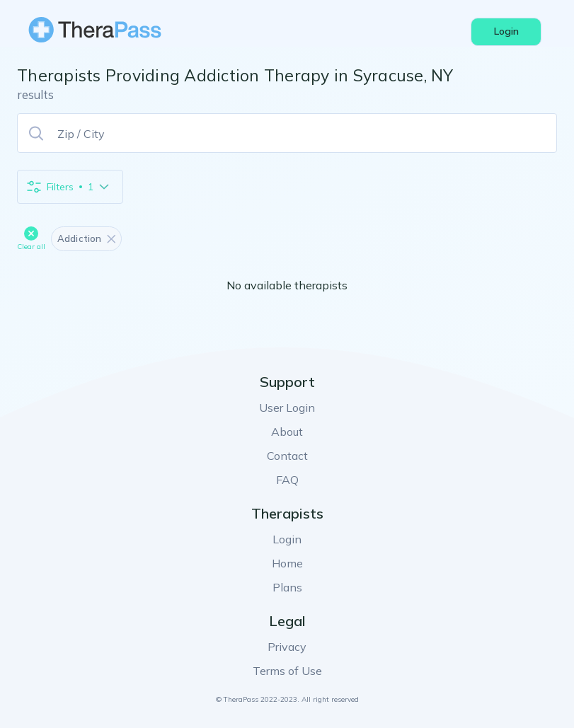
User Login (287, 408)
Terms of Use (287, 671)
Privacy (287, 647)
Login (287, 539)
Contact (287, 456)
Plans (287, 587)
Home (287, 563)
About (287, 432)
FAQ (287, 480)
